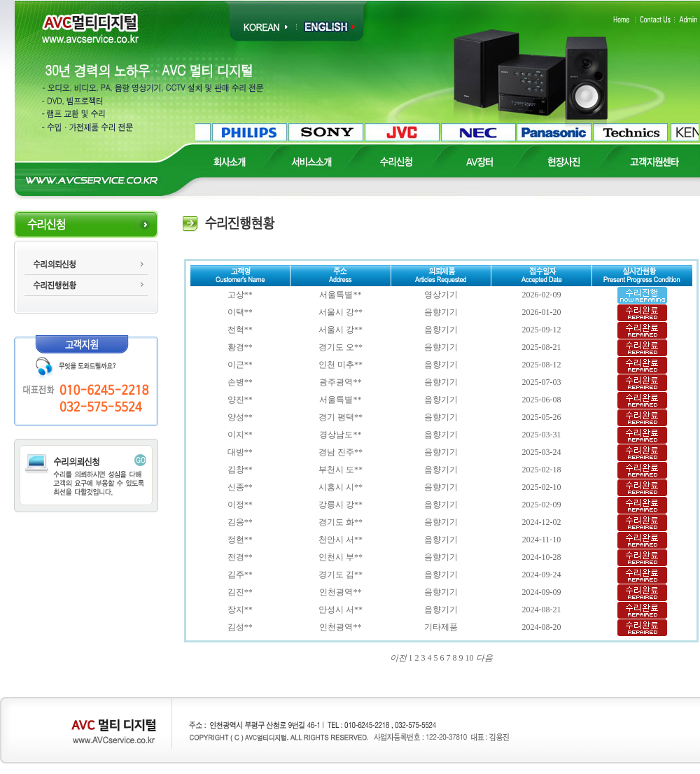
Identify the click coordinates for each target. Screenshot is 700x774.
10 (470, 658)
